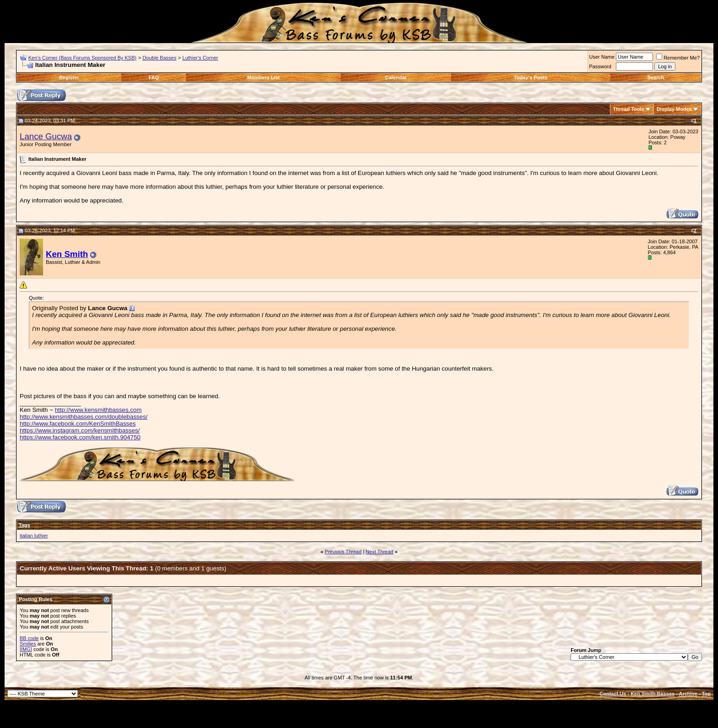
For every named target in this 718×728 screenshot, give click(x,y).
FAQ (154, 77)
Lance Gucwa (46, 136)
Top (706, 694)
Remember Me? (678, 58)
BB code (29, 638)
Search (655, 77)
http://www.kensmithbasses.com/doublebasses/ (84, 417)
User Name (602, 57)
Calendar (396, 77)
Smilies (28, 644)
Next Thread (380, 552)
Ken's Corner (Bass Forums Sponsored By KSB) (82, 58)
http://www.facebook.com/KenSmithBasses (78, 424)
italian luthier (34, 536)
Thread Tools (629, 109)
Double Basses (159, 58)
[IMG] (26, 649)
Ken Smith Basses (653, 694)
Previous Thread (343, 552)
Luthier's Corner (200, 58)
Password (600, 66)
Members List (264, 77)
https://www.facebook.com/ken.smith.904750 (80, 437)
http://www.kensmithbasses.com (98, 410)
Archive (688, 694)
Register (69, 77)
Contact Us (613, 694)
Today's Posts (530, 77)
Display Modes (674, 109)
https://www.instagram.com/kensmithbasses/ (80, 430)
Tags (24, 525)
